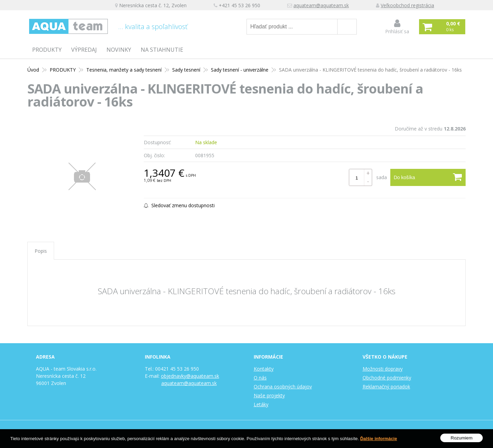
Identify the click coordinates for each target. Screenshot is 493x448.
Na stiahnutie (162, 50)
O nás (260, 378)
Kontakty (264, 369)
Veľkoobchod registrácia (407, 5)
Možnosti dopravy (383, 369)
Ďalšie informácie (379, 439)
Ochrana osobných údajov (283, 387)
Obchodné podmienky (387, 378)
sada (382, 177)
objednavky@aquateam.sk (190, 376)
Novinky (119, 50)
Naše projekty (269, 395)
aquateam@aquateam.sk (321, 5)
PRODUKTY (47, 50)
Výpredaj (84, 50)
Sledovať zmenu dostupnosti (179, 205)
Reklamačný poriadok (386, 387)
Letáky (261, 404)
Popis (41, 251)
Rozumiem (462, 438)
